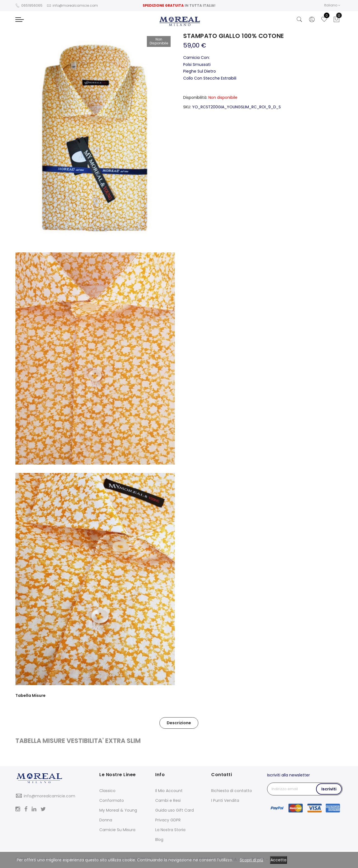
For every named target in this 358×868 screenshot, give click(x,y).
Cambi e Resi (168, 800)
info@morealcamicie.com (50, 796)
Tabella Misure (30, 695)
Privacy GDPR (168, 820)
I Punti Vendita (225, 800)
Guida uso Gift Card (175, 810)
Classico (107, 791)
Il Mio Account (169, 791)
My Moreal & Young (118, 810)
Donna (106, 820)
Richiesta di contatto (232, 791)
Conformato (112, 800)
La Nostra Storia (170, 830)
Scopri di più (251, 860)
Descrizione (179, 723)
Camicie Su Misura (117, 830)
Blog (159, 840)
